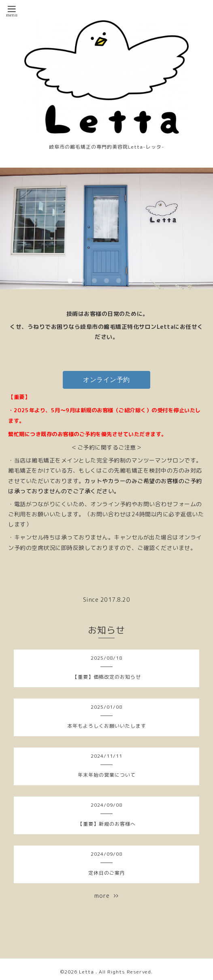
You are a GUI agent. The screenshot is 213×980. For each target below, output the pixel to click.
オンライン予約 (106, 380)
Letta (87, 972)
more (106, 896)
